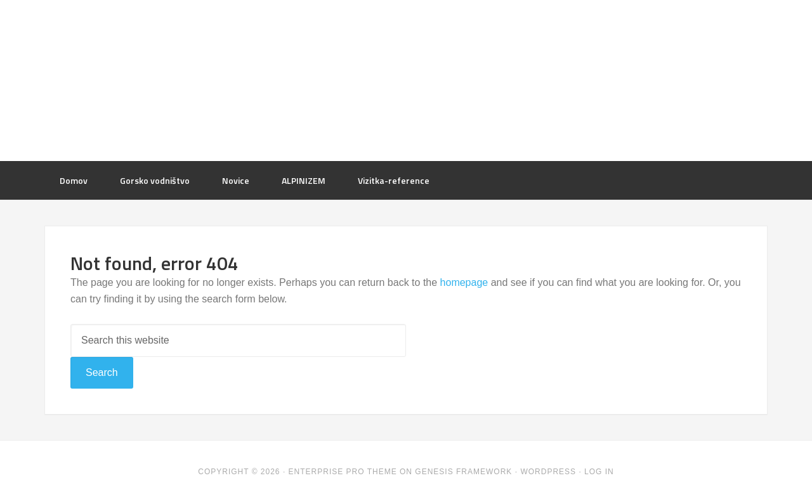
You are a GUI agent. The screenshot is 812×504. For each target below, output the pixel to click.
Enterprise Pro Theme (343, 472)
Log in (599, 472)
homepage (464, 282)
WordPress (548, 472)
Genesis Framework (463, 472)
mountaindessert (406, 79)
